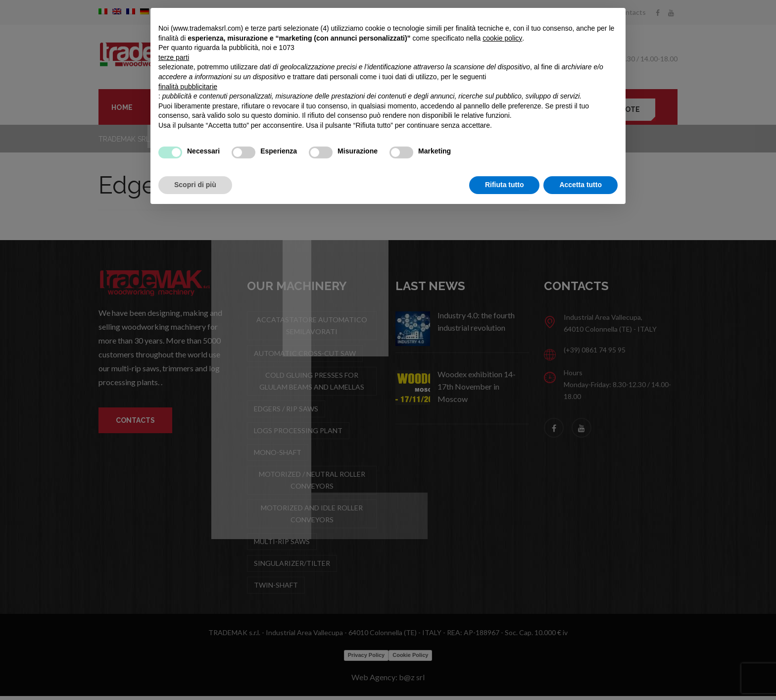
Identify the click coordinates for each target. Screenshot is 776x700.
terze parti (174, 57)
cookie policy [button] (502, 38)
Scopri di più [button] (195, 185)
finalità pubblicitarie (188, 87)
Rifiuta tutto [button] (505, 185)
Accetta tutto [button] (581, 185)
